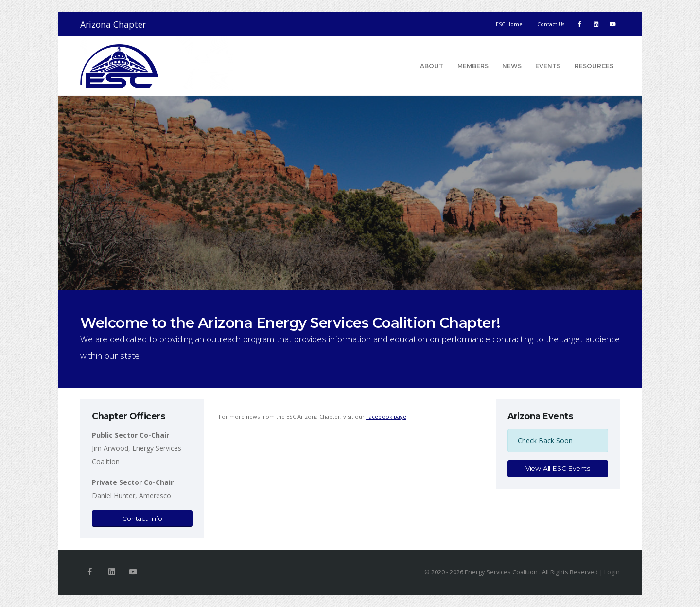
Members (473, 66)
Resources (594, 66)
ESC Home (509, 24)
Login (612, 572)
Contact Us (551, 24)
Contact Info (142, 518)
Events (548, 66)
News (512, 66)
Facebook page (386, 417)
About (432, 66)
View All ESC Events (558, 468)
